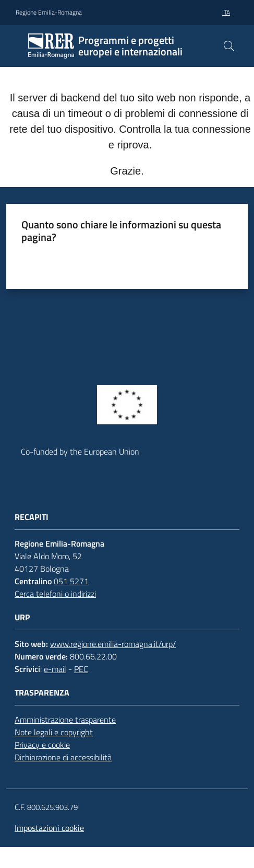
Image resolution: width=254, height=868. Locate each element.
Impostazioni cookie (49, 828)
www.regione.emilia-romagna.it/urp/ (113, 644)
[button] (229, 46)
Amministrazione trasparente (65, 720)
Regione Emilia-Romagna (49, 13)
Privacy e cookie (42, 745)
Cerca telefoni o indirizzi (55, 594)
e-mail (55, 669)
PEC (81, 669)
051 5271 (71, 581)
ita (226, 12)
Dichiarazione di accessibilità (63, 757)
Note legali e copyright (54, 732)
